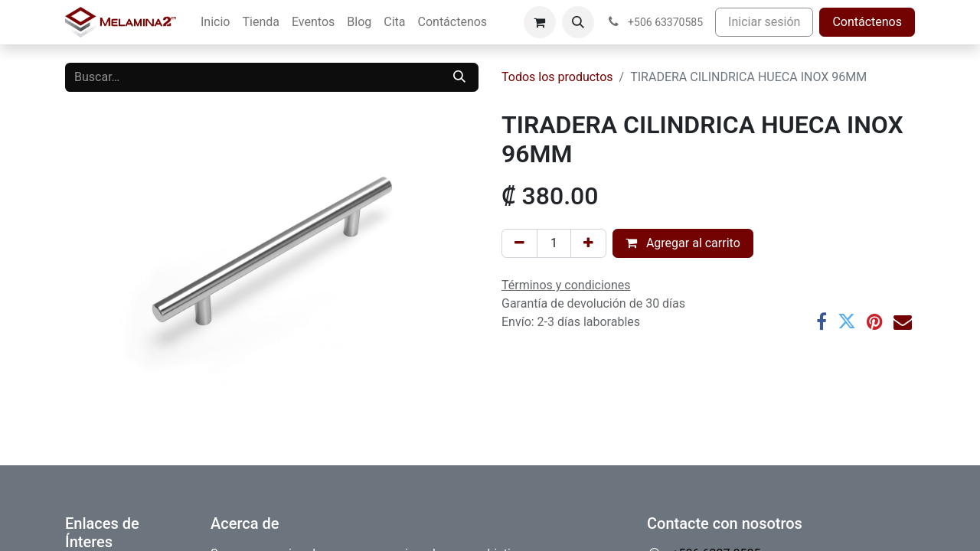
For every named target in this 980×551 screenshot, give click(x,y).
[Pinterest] (875, 321)
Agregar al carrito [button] (683, 243)
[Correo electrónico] (903, 321)
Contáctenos (867, 22)
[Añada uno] (588, 243)
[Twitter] (847, 321)
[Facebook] (822, 321)
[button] (578, 22)
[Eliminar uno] (519, 243)
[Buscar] (459, 77)
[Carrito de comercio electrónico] (540, 22)
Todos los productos (557, 77)
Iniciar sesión (764, 22)
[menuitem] (215, 22)
